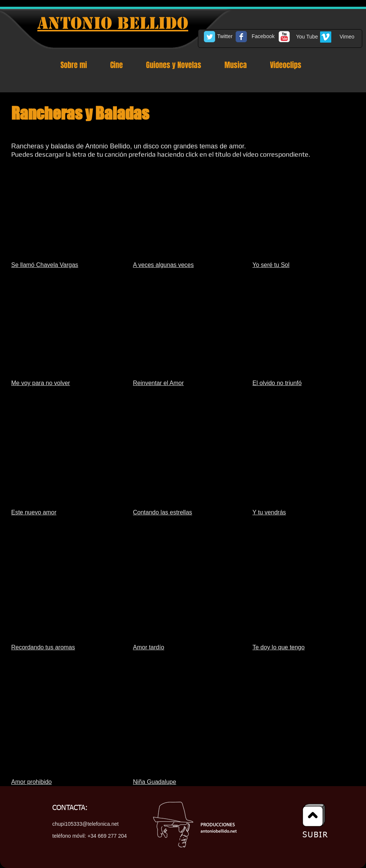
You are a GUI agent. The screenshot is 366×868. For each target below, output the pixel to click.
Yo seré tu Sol (271, 265)
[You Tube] (307, 37)
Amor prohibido (32, 782)
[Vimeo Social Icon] (326, 37)
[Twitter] (225, 37)
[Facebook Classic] (241, 37)
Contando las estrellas (162, 512)
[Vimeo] (347, 37)
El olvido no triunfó (277, 383)
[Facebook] (263, 37)
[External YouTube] (62, 215)
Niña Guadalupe (155, 782)
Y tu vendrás (269, 512)
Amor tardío (149, 647)
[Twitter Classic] (210, 37)
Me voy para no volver (41, 383)
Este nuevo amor (34, 512)
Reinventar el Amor (158, 383)
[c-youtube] (284, 37)
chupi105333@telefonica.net (86, 824)
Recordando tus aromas (43, 647)
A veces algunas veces (163, 265)
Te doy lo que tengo (279, 647)
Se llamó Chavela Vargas (45, 265)
